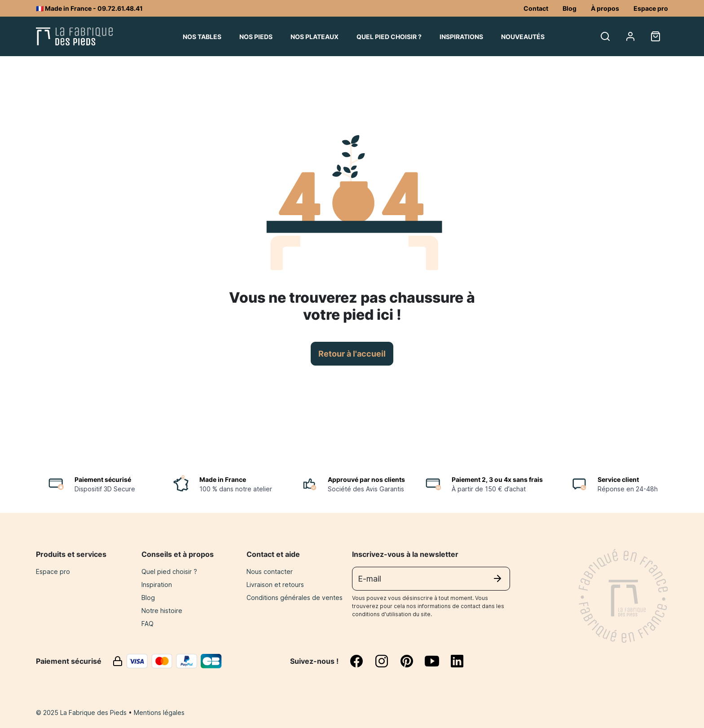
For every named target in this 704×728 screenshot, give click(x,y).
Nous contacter (270, 571)
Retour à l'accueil (352, 354)
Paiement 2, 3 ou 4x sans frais (497, 479)
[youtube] (437, 661)
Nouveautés (523, 37)
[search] (605, 36)
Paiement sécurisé (103, 479)
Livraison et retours (275, 585)
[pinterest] (412, 661)
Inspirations (461, 37)
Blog (570, 8)
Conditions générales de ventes (295, 598)
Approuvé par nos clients (366, 479)
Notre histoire (162, 611)
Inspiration (157, 585)
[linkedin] (457, 661)
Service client (618, 479)
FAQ (147, 624)
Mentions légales (159, 713)
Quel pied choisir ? (389, 37)
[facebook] (362, 661)
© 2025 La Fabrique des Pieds (82, 713)
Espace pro (651, 8)
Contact (536, 8)
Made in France (223, 479)
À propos (605, 8)
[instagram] (387, 661)
